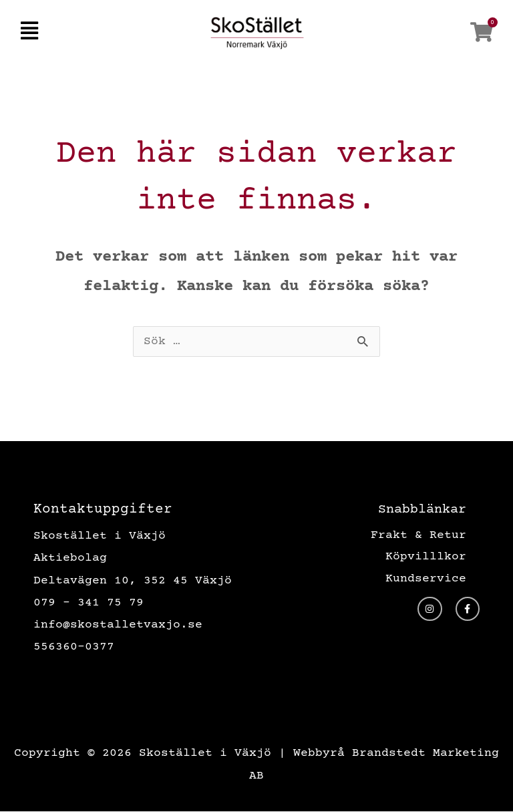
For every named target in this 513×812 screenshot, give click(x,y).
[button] (29, 32)
